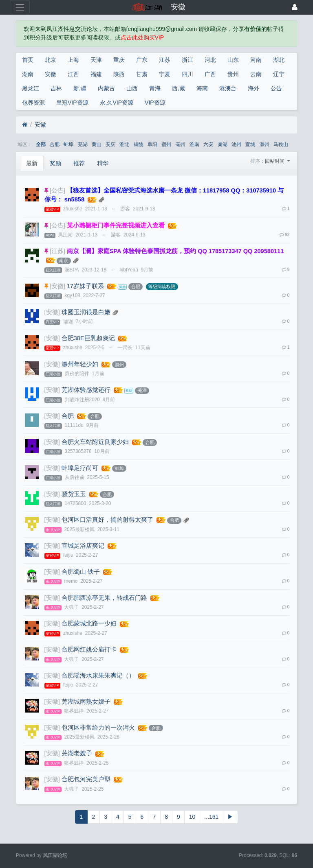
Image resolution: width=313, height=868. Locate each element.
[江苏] (57, 251)
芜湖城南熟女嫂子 (86, 702)
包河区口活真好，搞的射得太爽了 (107, 520)
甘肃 (142, 74)
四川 (187, 74)
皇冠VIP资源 (72, 103)
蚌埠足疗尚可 (80, 468)
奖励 (55, 163)
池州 (236, 144)
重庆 (119, 60)
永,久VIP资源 (117, 103)
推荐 (79, 163)
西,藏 (179, 88)
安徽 (51, 74)
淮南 (194, 144)
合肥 (55, 144)
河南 (256, 60)
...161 (211, 817)
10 (192, 817)
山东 (233, 60)
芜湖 (83, 144)
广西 (210, 74)
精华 (103, 163)
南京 (64, 260)
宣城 (250, 144)
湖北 (279, 60)
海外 (253, 88)
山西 (132, 88)
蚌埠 (68, 144)
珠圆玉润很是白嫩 (86, 312)
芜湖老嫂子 (77, 753)
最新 (32, 163)
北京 (51, 60)
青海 (155, 88)
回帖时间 (275, 161)
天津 (96, 60)
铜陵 (139, 144)
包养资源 (33, 103)
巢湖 (223, 144)
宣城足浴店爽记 (83, 546)
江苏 (165, 60)
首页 (28, 60)
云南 (256, 74)
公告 (276, 88)
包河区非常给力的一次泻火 (98, 728)
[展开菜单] (20, 7)
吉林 (56, 88)
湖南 (28, 74)
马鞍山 (281, 144)
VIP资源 (155, 103)
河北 (210, 60)
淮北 (124, 144)
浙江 (187, 60)
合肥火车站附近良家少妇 (95, 442)
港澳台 (228, 88)
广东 (142, 60)
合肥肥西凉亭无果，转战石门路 (104, 598)
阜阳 (152, 144)
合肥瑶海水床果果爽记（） (98, 676)
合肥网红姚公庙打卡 (89, 649)
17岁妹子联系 (85, 286)
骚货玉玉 (74, 494)
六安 (208, 144)
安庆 (110, 144)
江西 (73, 74)
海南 (202, 88)
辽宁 (279, 74)
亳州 (181, 144)
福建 (96, 74)
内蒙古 (106, 88)
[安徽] (57, 286)
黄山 (97, 144)
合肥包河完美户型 (86, 779)
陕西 (119, 74)
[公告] (57, 190)
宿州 (166, 144)
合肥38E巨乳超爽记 (88, 338)
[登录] (295, 7)
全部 (41, 144)
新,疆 (80, 88)
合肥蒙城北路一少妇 (89, 623)
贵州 (233, 74)
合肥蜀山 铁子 (81, 572)
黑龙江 (31, 88)
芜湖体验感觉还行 (86, 390)
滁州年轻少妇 (80, 364)
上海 (73, 60)
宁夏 (165, 74)
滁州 (265, 144)
